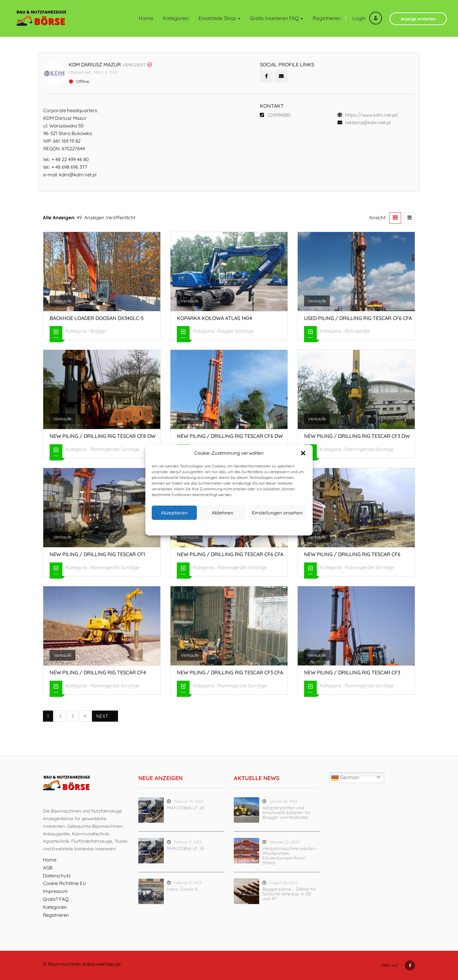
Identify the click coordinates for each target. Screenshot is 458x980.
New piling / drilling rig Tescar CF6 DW (230, 436)
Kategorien (176, 18)
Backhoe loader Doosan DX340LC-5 (97, 318)
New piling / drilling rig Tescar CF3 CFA (230, 672)
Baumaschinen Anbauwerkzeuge (84, 964)
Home (146, 18)
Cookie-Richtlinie (205, 527)
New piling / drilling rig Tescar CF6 (352, 554)
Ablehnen (223, 513)
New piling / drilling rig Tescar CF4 (98, 672)
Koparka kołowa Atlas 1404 (215, 318)
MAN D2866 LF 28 (186, 807)
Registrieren (327, 18)
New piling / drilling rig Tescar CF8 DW (103, 436)
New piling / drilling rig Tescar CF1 (97, 554)
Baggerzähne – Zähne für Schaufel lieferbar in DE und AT (289, 894)
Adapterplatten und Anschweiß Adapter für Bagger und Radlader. (287, 812)
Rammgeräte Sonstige (115, 449)
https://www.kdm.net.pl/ (372, 115)
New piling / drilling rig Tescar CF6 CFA (230, 554)
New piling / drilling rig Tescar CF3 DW (357, 436)
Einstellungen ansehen (277, 513)
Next (105, 716)
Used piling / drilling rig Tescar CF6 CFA (358, 318)
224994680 (279, 115)
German (345, 778)
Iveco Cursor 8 (182, 889)
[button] (303, 453)
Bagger (98, 331)
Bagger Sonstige (236, 331)
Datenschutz (234, 527)
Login (367, 18)
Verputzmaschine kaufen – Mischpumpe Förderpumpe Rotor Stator (290, 855)
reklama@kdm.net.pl (368, 122)
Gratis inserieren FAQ (277, 18)
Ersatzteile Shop (219, 18)
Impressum (258, 527)
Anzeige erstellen (418, 19)
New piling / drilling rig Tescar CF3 (352, 672)
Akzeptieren (174, 513)
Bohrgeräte (357, 331)
